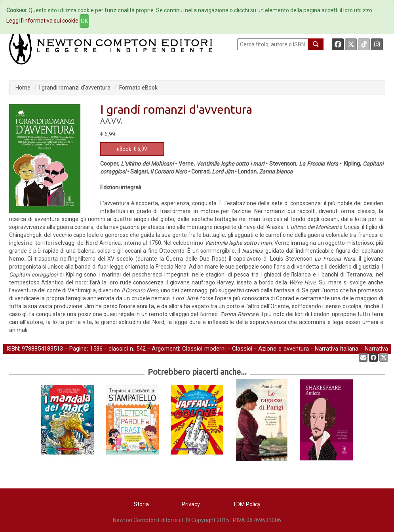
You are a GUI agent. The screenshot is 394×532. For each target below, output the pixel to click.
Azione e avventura (284, 349)
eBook (124, 149)
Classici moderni (204, 349)
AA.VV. (111, 121)
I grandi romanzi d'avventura (75, 88)
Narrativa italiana (337, 349)
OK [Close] (84, 21)
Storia (141, 504)
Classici (242, 349)
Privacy (191, 504)
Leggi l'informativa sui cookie (42, 21)
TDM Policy (247, 504)
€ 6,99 (132, 149)
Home (23, 88)
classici (118, 349)
